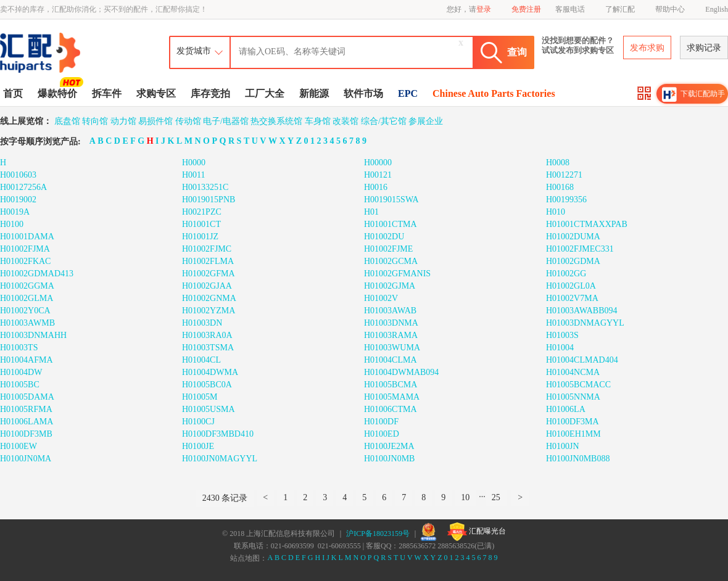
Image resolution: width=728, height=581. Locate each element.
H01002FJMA (25, 249)
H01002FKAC (25, 261)
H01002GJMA (390, 286)
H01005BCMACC (578, 385)
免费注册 (526, 9)
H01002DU (384, 237)
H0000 (194, 163)
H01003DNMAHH (33, 335)
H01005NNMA (573, 397)
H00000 (378, 163)
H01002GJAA (207, 286)
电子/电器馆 (226, 121)
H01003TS (19, 348)
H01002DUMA (573, 237)
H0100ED (382, 434)
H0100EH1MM (573, 434)
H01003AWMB (27, 323)
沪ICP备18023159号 (378, 534)
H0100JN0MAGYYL (220, 459)
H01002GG (566, 274)
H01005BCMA (391, 385)
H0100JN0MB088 (578, 459)
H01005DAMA (27, 397)
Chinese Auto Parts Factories (494, 93)
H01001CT (201, 224)
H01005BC (20, 385)
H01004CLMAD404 (582, 360)
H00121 (378, 175)
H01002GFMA (209, 274)
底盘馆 (67, 121)
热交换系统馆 (276, 121)
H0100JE (198, 446)
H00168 (560, 187)
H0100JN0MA (26, 459)
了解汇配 (620, 9)
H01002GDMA (573, 261)
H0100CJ (198, 422)
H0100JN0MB (389, 459)
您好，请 (469, 9)
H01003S (562, 335)
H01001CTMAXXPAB (587, 224)
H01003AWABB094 (582, 311)
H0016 (376, 187)
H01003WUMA (392, 348)
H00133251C (205, 187)
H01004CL (201, 360)
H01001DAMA (27, 237)
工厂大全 (265, 93)
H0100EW (19, 446)
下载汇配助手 (693, 94)
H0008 (558, 163)
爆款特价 (59, 93)
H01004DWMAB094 (401, 372)
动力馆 (123, 121)
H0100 (12, 224)
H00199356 (566, 200)
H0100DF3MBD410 (218, 434)
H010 (556, 212)
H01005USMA (209, 409)
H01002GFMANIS (397, 274)
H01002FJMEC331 (580, 249)
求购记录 (704, 48)
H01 (371, 212)
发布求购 (647, 48)
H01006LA (566, 409)
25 (496, 497)
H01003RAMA (391, 335)
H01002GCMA (391, 261)
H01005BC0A (207, 385)
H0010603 (18, 175)
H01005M (200, 397)
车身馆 (318, 121)
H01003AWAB (390, 311)
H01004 (560, 348)
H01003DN (202, 323)
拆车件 (107, 93)
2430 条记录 (225, 498)
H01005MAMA (392, 397)
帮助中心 (670, 9)
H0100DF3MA (573, 422)
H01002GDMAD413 (37, 274)
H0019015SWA (391, 200)
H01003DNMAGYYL (585, 323)
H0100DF (381, 422)
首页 (13, 93)
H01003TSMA (208, 348)
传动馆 (188, 121)
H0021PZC (202, 212)
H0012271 (564, 175)
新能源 (314, 93)
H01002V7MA (572, 298)
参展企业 (426, 121)
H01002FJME (388, 249)
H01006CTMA (391, 409)
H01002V (381, 298)
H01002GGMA (27, 286)
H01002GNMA (209, 298)
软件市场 (363, 93)
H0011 (194, 175)
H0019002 (18, 200)
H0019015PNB (209, 200)
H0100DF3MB (26, 434)
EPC (408, 93)
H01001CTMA (391, 224)
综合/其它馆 (384, 121)
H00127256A (23, 187)
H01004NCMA (573, 372)
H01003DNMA (391, 323)
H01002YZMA (209, 311)
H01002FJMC (207, 249)
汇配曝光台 (477, 532)
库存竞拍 (210, 93)
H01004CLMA (391, 360)
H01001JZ (200, 237)
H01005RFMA (26, 409)
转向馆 (95, 121)
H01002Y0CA (25, 311)
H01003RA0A (207, 335)
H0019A (15, 212)
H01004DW (21, 372)
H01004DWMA (210, 372)
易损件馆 (155, 121)
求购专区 (156, 93)
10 (465, 497)
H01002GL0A (571, 286)
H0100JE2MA (389, 446)
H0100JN (563, 446)
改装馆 (345, 121)
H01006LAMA (27, 422)
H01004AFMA (27, 360)
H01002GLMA (27, 298)
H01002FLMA (208, 261)
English (717, 9)
